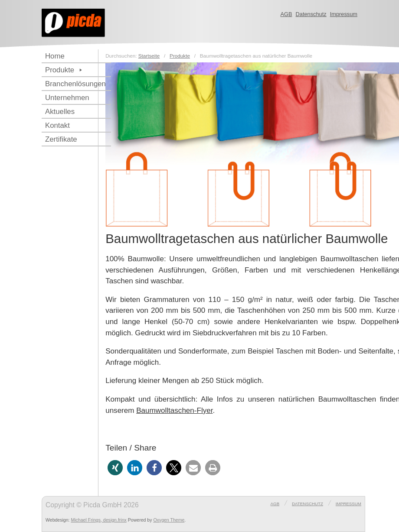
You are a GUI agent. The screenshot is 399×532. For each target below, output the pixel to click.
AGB (286, 14)
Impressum (344, 14)
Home (55, 56)
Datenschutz (311, 14)
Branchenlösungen (75, 84)
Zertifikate (61, 139)
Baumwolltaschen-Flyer (174, 410)
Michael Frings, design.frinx (98, 520)
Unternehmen (67, 98)
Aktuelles (60, 112)
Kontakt (57, 125)
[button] (115, 468)
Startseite (149, 56)
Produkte (65, 70)
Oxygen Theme (169, 520)
